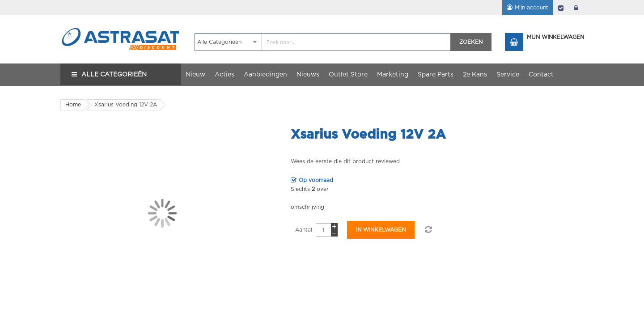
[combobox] (323, 42)
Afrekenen (561, 8)
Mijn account (532, 8)
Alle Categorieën (114, 75)
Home (73, 105)
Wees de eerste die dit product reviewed (345, 161)
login (576, 8)
